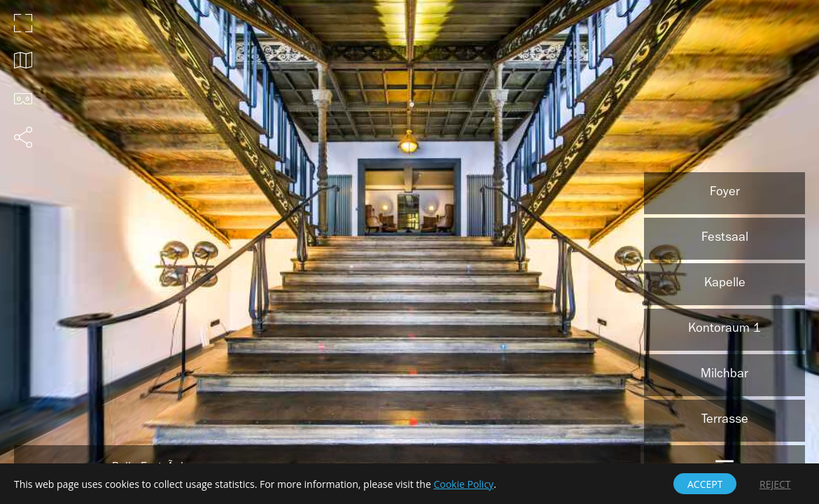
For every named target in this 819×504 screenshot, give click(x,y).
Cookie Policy (463, 484)
